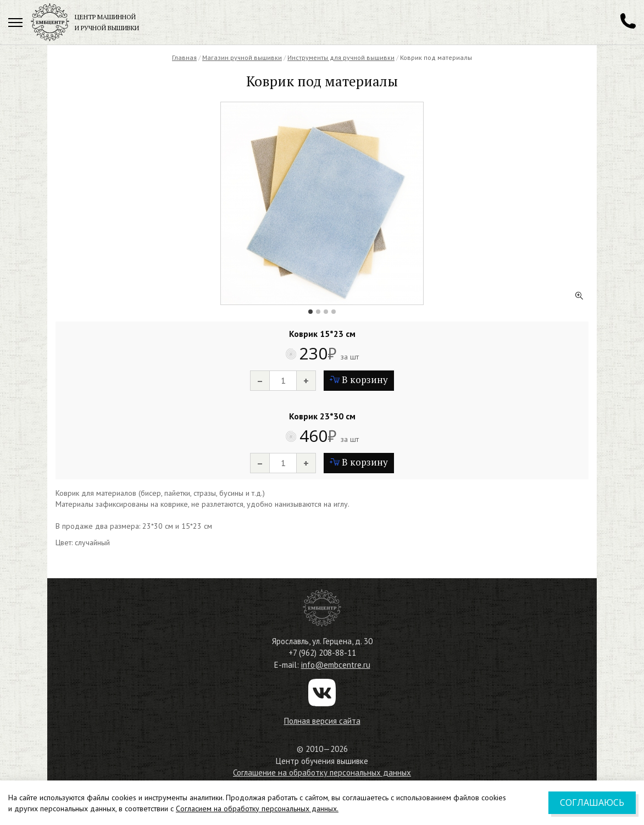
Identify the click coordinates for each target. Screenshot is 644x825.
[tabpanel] (322, 203)
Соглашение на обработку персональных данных (322, 773)
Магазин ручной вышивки (242, 57)
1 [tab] (310, 312)
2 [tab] (318, 312)
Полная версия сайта (322, 721)
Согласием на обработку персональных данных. (257, 809)
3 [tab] (326, 312)
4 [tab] (334, 312)
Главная (184, 57)
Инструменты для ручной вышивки (341, 57)
